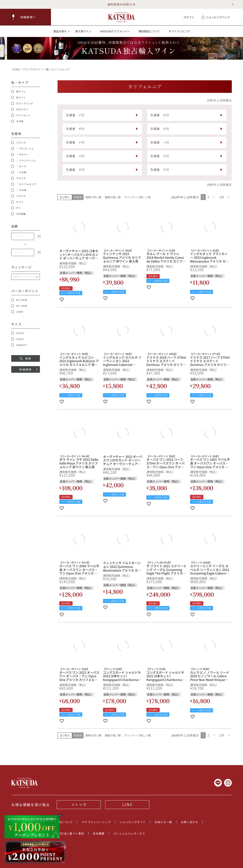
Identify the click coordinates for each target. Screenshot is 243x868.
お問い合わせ (190, 822)
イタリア (19, 196)
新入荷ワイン (83, 31)
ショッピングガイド (133, 822)
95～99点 (19, 306)
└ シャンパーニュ (24, 160)
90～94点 (19, 300)
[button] (26, 17)
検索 (26, 358)
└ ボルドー (20, 154)
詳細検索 (26, 369)
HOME (16, 69)
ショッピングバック (216, 17)
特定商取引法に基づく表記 (67, 833)
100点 (17, 312)
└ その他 (19, 172)
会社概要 (99, 833)
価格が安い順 (93, 197)
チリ (16, 208)
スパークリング (22, 103)
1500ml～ (20, 345)
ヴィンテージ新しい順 (137, 197)
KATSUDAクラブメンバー (115, 31)
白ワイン (19, 97)
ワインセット (21, 115)
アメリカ (19, 178)
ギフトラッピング (179, 31)
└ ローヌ (19, 166)
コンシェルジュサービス (129, 833)
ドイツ (17, 202)
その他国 (19, 214)
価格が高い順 (113, 197)
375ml (18, 333)
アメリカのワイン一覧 (36, 69)
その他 (17, 121)
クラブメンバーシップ (96, 822)
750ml (18, 339)
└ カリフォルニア (24, 184)
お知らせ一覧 (163, 822)
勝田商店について (149, 31)
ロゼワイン (20, 109)
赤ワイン (19, 92)
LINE (127, 805)
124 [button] (222, 197)
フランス (19, 143)
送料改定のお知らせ (122, 4)
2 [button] (208, 197)
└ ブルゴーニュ (22, 149)
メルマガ (79, 805)
